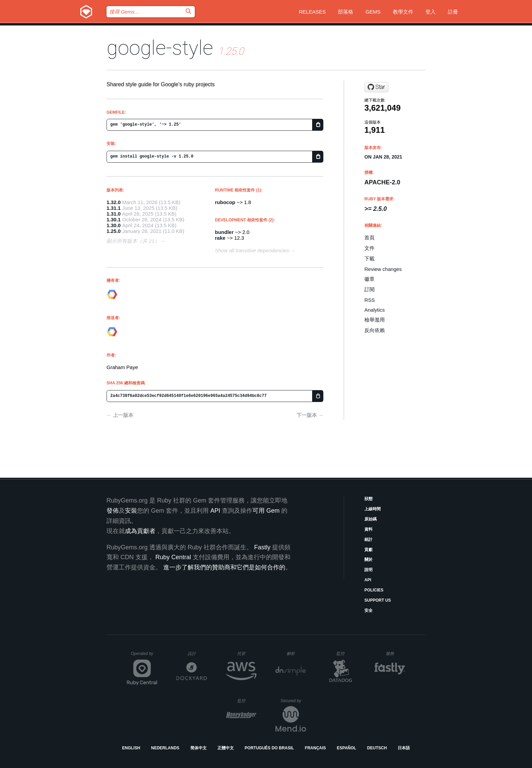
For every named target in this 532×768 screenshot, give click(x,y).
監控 (346, 653)
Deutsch (377, 748)
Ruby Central (173, 557)
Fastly (262, 547)
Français (316, 748)
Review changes (383, 269)
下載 (369, 259)
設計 (197, 653)
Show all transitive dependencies (252, 250)
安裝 (131, 511)
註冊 (453, 12)
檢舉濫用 (375, 320)
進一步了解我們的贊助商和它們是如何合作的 (224, 567)
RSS (370, 300)
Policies (374, 590)
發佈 (113, 511)
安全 (368, 610)
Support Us (378, 600)
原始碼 (370, 519)
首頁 (369, 237)
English (131, 748)
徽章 (369, 279)
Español (347, 748)
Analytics (375, 310)
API (368, 580)
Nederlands (165, 748)
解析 (296, 653)
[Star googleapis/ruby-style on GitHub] (376, 87)
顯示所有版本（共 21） (133, 241)
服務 (395, 653)
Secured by (293, 701)
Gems (373, 12)
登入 (431, 12)
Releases (312, 12)
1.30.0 (114, 225)
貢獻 (368, 550)
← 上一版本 (120, 415)
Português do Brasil (269, 748)
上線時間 (373, 509)
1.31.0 (114, 214)
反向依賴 (375, 330)
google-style (160, 48)
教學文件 (403, 12)
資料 (368, 529)
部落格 (346, 12)
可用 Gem (266, 511)
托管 (246, 653)
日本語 (404, 748)
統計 (368, 540)
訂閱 (369, 289)
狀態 (368, 499)
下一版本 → (310, 415)
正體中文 (226, 748)
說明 (368, 570)
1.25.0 (114, 231)
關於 (368, 560)
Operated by (144, 656)
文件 (369, 248)
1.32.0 (114, 202)
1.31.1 (114, 208)
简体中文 (198, 748)
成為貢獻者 (140, 531)
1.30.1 (114, 220)
